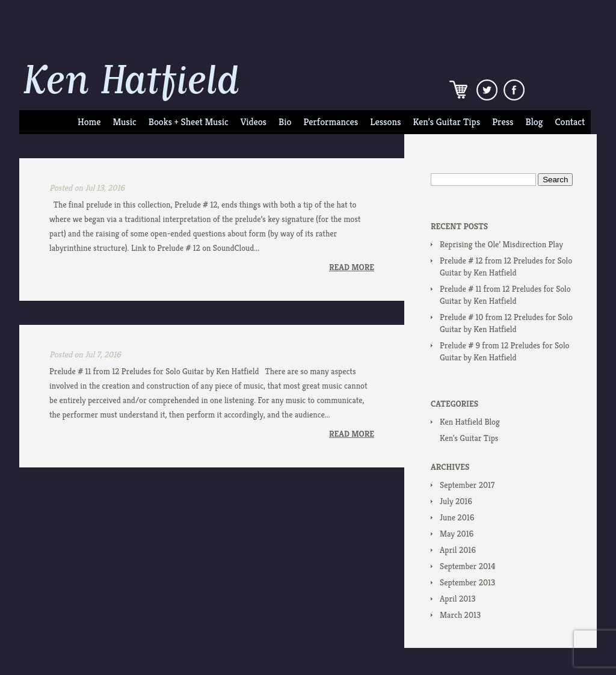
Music (124, 122)
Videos (254, 122)
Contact (570, 122)
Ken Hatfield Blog (470, 422)
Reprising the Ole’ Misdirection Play (501, 244)
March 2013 (460, 615)
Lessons (385, 122)
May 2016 (457, 534)
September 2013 (467, 582)
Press (503, 122)
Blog (534, 122)
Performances (331, 122)
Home (89, 122)
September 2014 (467, 566)
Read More (352, 267)
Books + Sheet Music (189, 122)
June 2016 (457, 517)
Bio (285, 122)
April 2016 (458, 550)
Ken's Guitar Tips (469, 438)
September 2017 (467, 485)
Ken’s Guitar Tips (446, 122)
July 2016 (456, 501)
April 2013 (457, 599)
